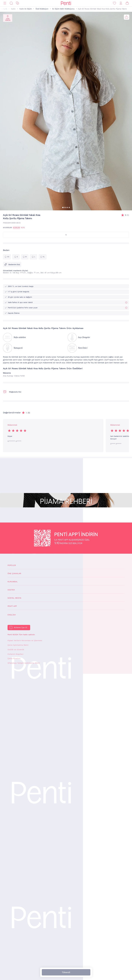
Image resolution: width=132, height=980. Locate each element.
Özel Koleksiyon (42, 9)
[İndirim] (17, 3)
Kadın (13, 9)
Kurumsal (13, 582)
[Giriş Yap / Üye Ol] (121, 3)
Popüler (12, 565)
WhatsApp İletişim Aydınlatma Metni (24, 663)
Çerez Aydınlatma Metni (18, 645)
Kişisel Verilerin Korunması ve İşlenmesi (25, 640)
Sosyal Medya (14, 598)
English (12, 615)
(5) (127, 215)
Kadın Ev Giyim (26, 9)
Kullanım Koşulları (15, 654)
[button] (63, 207)
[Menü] (5, 3)
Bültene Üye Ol (21, 627)
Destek (11, 590)
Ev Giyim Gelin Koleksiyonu (63, 9)
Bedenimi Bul (12, 265)
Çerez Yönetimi (14, 658)
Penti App (12, 606)
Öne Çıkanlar (14, 573)
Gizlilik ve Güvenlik (16, 650)
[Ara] (11, 3)
